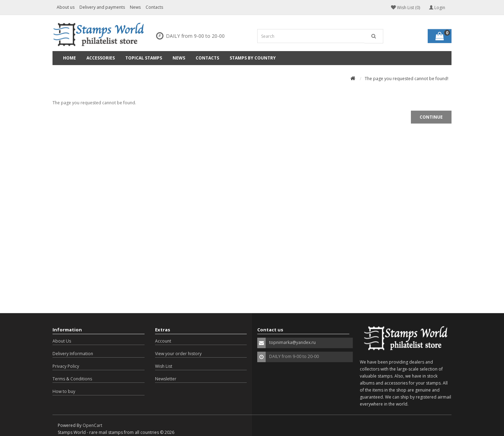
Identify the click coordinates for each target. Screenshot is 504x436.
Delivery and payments (102, 7)
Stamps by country (253, 58)
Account (163, 341)
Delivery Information (73, 354)
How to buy (64, 391)
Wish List (164, 366)
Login (437, 8)
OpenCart (92, 425)
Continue (431, 117)
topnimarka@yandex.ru (292, 342)
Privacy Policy (66, 366)
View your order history (178, 354)
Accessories (101, 58)
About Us (62, 341)
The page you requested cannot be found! (407, 79)
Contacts (154, 7)
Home (69, 58)
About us (66, 7)
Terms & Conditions (72, 379)
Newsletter (166, 379)
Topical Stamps (144, 58)
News (135, 7)
